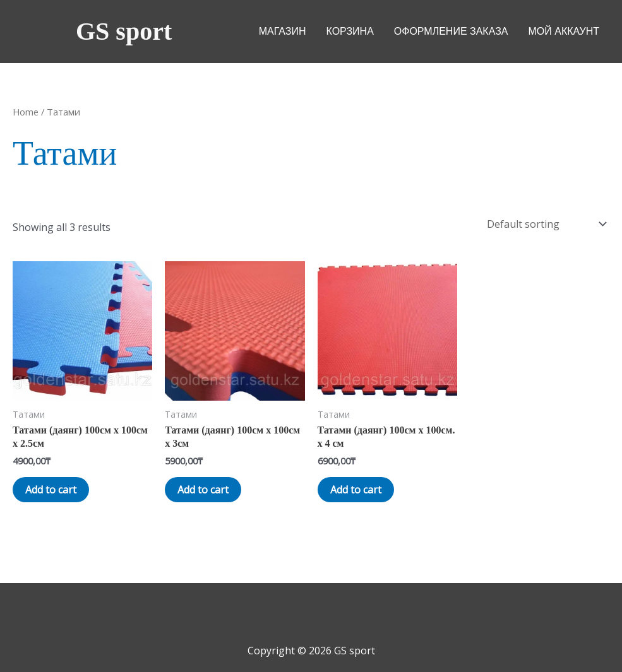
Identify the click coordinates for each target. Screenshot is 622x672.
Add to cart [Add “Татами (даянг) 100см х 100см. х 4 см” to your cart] (356, 490)
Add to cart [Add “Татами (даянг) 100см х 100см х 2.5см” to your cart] (51, 490)
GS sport (124, 31)
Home (26, 112)
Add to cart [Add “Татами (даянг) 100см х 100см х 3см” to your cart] (203, 490)
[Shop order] (546, 224)
